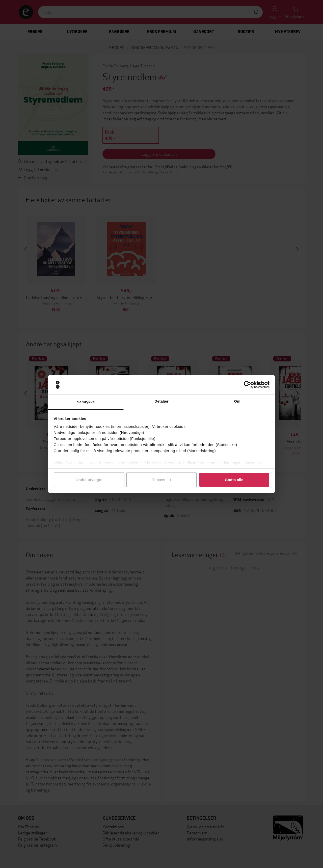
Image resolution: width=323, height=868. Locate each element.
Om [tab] (237, 401)
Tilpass (162, 480)
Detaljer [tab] (161, 401)
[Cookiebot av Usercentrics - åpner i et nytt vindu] (247, 385)
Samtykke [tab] (86, 402)
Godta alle (234, 480)
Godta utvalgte (89, 480)
